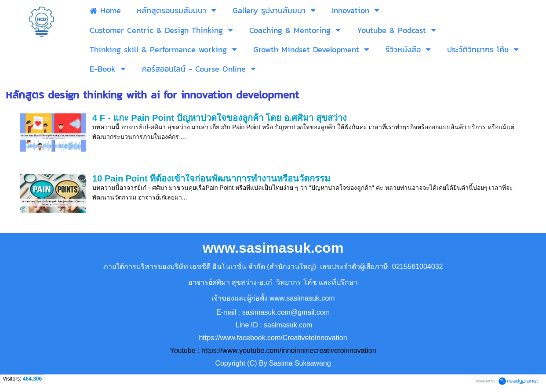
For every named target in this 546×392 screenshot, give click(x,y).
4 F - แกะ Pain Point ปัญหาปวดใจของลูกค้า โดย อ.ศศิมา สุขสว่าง (220, 118)
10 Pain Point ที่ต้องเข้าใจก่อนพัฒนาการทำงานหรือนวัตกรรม (211, 178)
